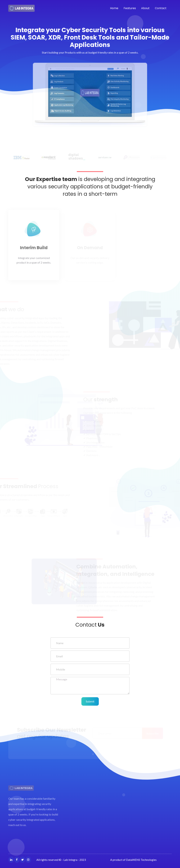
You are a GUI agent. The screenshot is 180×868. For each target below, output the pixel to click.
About (145, 8)
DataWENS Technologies (141, 860)
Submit (90, 701)
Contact (161, 8)
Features (130, 8)
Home (114, 8)
